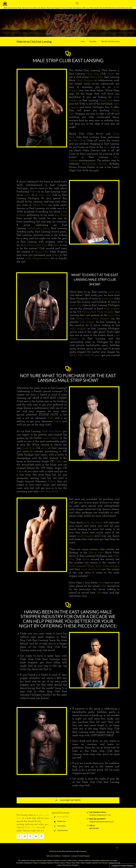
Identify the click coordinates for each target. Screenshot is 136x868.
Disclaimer (66, 856)
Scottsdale (19, 863)
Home (83, 41)
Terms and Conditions (53, 856)
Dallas (70, 860)
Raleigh (88, 863)
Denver (39, 860)
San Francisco (104, 863)
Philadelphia (96, 860)
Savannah (95, 863)
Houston (64, 860)
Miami (83, 863)
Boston (75, 860)
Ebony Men (93, 41)
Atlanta (50, 860)
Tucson (63, 863)
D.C (116, 863)
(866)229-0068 (94, 828)
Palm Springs (67, 865)
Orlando (68, 863)
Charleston (57, 860)
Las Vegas (114, 860)
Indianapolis (28, 863)
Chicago (33, 860)
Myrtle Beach (105, 860)
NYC (20, 860)
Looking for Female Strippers (122, 866)
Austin (44, 860)
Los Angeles (42, 863)
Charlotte (81, 860)
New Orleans (76, 863)
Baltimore (88, 860)
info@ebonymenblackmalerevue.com (101, 822)
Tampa (111, 863)
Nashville (50, 863)
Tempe (35, 863)
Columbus (75, 865)
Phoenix (57, 863)
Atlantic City (26, 860)
